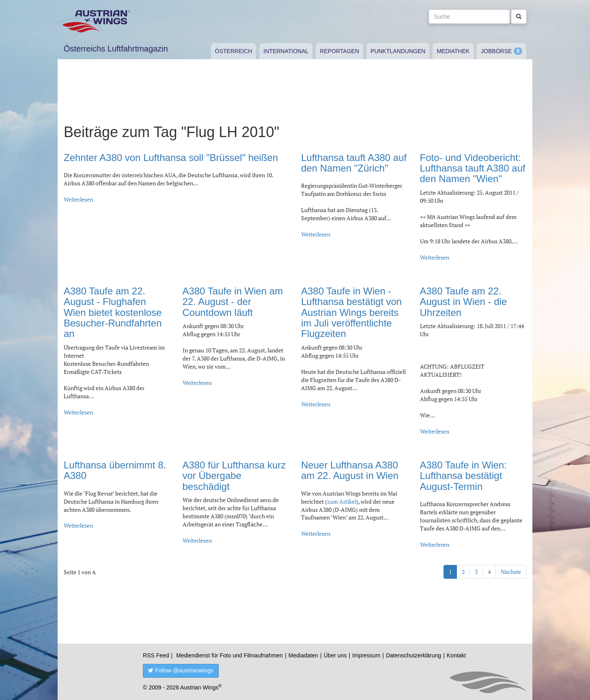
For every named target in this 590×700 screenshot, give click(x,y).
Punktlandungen (398, 51)
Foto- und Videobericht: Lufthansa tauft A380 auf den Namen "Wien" (473, 168)
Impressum (366, 655)
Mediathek (453, 51)
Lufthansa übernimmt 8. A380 (115, 470)
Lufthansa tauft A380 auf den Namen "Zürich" (354, 163)
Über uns (335, 655)
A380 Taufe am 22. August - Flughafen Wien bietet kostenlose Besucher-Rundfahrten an (113, 312)
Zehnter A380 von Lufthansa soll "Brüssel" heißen (171, 158)
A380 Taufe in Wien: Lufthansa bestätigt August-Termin (463, 476)
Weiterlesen (78, 199)
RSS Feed (156, 655)
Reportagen (339, 51)
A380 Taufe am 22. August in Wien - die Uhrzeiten (464, 302)
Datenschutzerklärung (413, 655)
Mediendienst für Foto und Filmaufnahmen (229, 655)
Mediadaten (303, 655)
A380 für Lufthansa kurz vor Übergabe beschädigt (234, 476)
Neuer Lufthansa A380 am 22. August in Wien (350, 470)
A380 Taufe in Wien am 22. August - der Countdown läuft (233, 302)
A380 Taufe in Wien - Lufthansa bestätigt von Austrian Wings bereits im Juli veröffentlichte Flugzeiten (351, 312)
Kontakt (456, 655)
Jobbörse (496, 51)
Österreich (234, 51)
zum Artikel (342, 501)
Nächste (511, 572)
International (286, 51)
